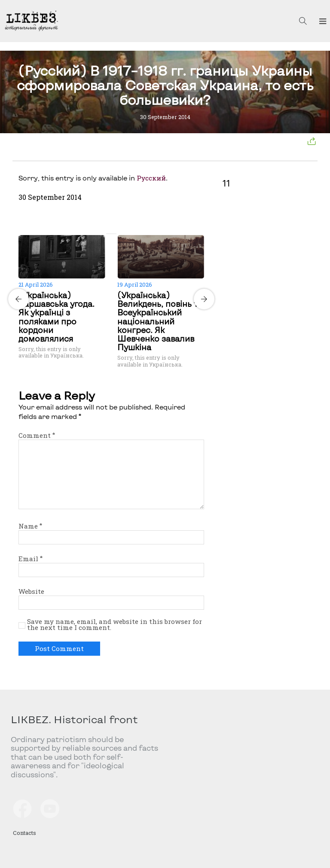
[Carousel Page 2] (114, 234)
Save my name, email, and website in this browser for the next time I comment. (115, 625)
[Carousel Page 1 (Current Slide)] (109, 234)
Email (31, 559)
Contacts (24, 833)
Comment (37, 435)
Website (31, 591)
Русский (151, 178)
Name (30, 526)
